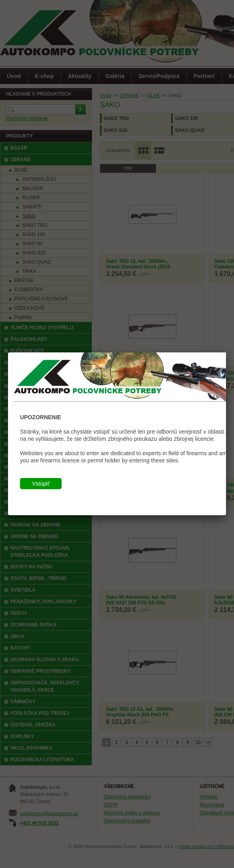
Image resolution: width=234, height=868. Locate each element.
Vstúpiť (41, 484)
